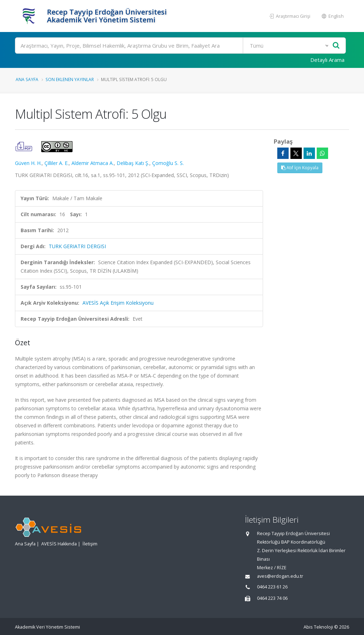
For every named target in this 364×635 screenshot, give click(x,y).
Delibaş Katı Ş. (133, 163)
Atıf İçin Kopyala (300, 168)
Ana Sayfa (27, 79)
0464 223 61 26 (272, 587)
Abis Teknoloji (318, 627)
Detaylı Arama (327, 60)
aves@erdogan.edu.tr (280, 576)
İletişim (90, 544)
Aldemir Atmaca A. (93, 163)
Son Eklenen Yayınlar (70, 79)
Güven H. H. (28, 163)
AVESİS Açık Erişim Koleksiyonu (118, 303)
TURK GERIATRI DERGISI (77, 246)
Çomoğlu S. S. (168, 163)
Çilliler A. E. (57, 163)
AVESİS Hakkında (59, 544)
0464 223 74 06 (272, 598)
